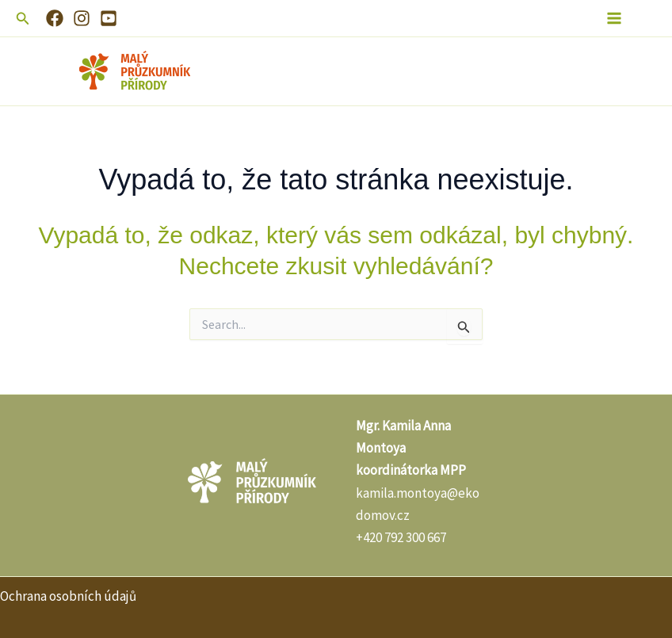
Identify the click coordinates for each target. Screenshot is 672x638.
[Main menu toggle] (615, 18)
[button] (23, 19)
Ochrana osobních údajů (68, 596)
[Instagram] (82, 18)
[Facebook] (55, 18)
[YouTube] (109, 18)
